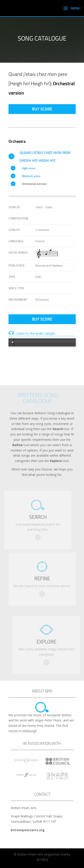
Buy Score (42, 109)
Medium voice (31, 176)
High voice (29, 168)
